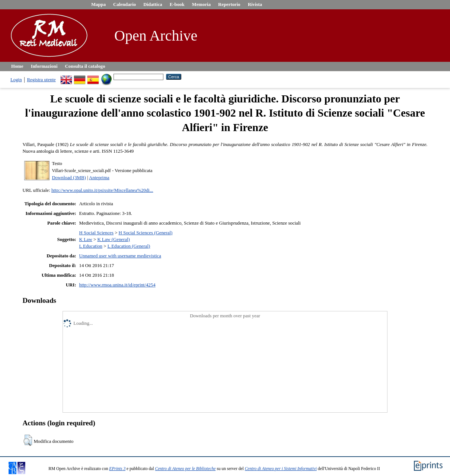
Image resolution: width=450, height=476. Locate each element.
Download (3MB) (69, 178)
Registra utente (42, 80)
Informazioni (44, 66)
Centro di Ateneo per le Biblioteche (186, 469)
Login (16, 80)
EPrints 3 (117, 469)
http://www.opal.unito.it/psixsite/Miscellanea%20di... (102, 190)
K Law (86, 239)
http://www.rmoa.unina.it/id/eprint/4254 (117, 285)
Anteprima (99, 178)
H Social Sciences (96, 233)
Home (17, 66)
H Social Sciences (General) (146, 233)
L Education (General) (129, 246)
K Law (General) (113, 239)
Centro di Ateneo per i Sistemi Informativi (281, 469)
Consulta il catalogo (85, 66)
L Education (91, 246)
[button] (28, 440)
